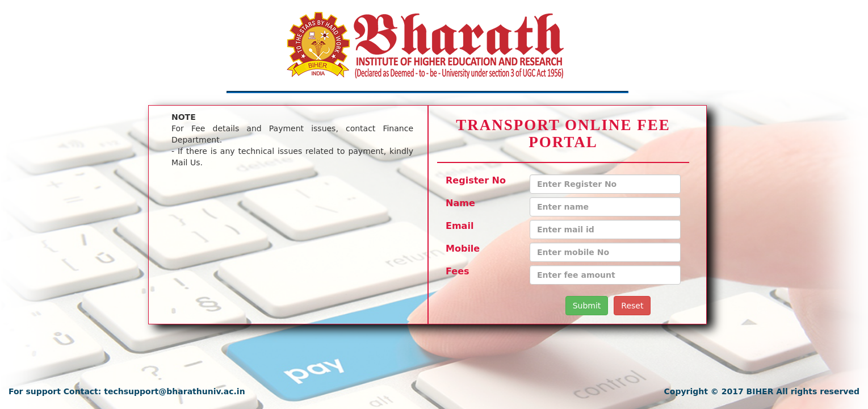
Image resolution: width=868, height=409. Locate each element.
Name (460, 203)
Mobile (463, 249)
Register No (476, 180)
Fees (458, 271)
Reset (632, 306)
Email (460, 226)
